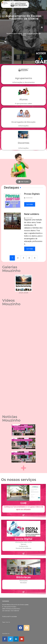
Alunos (23, 99)
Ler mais (30, 204)
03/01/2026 (29, 218)
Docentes (24, 143)
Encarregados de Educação (23, 122)
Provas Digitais (32, 194)
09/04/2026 (29, 198)
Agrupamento (24, 78)
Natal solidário (32, 214)
